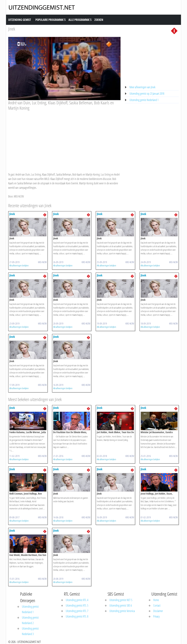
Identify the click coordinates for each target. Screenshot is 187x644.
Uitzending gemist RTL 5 (77, 605)
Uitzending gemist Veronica (122, 611)
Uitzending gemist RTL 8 (77, 616)
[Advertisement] (64, 138)
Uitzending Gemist (20, 20)
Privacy (156, 616)
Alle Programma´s (80, 20)
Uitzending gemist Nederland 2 (30, 620)
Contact (157, 605)
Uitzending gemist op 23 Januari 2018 (147, 94)
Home (156, 600)
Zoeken (99, 20)
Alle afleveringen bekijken (19, 265)
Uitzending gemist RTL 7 (77, 611)
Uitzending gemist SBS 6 (121, 605)
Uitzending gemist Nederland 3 (30, 631)
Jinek (12, 29)
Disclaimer (158, 611)
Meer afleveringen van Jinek (142, 87)
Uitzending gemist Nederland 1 (144, 100)
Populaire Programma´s (50, 20)
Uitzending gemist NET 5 (121, 600)
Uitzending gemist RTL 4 (77, 600)
